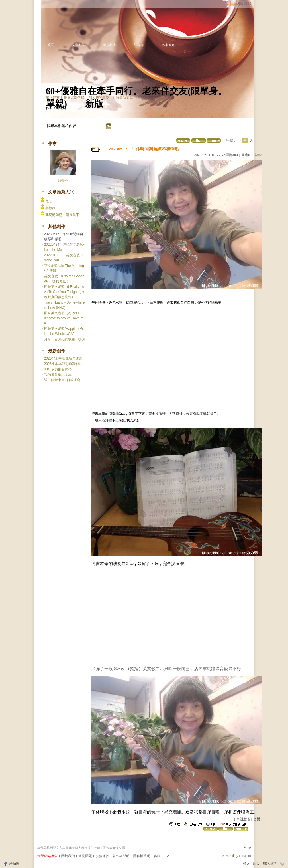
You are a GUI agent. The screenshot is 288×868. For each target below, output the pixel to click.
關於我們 (68, 856)
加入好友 (53, 98)
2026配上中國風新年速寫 (63, 358)
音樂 (257, 819)
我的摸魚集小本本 (58, 375)
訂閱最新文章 (123, 98)
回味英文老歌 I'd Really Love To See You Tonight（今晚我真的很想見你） (64, 292)
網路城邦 (244, 4)
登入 (246, 864)
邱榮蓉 (63, 181)
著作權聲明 (121, 856)
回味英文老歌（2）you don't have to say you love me (64, 318)
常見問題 (85, 856)
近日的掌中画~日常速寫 (62, 380)
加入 (256, 864)
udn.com (245, 856)
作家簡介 (168, 45)
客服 (157, 856)
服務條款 (102, 856)
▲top (247, 847)
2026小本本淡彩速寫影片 (63, 364)
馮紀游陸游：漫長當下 (62, 215)
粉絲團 (14, 864)
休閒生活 (243, 819)
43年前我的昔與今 (58, 369)
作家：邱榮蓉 (56, 108)
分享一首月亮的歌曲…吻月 (65, 339)
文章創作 (78, 45)
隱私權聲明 (142, 856)
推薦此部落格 (74, 98)
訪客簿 (139, 45)
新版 (94, 104)
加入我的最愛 (99, 98)
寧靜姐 (50, 208)
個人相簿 (109, 45)
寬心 (49, 201)
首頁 (50, 45)
